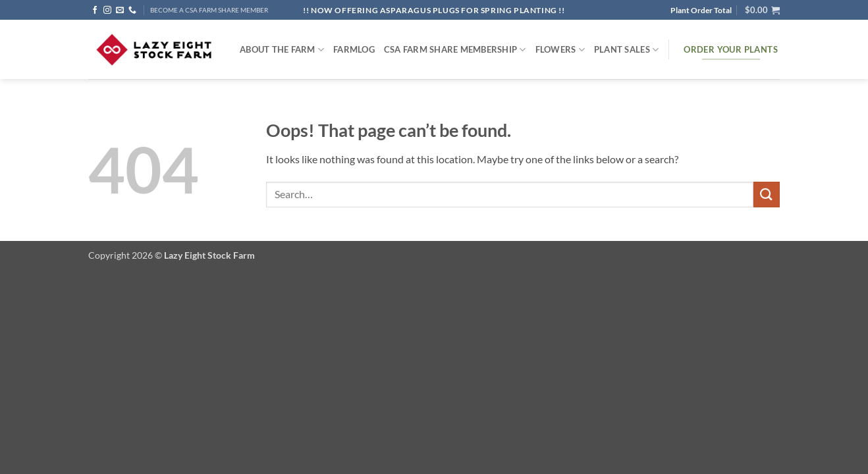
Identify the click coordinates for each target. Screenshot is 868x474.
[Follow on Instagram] (107, 11)
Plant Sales (626, 50)
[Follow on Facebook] (95, 11)
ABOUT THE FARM (282, 50)
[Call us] (132, 11)
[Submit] (767, 195)
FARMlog (354, 49)
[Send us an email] (120, 11)
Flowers (560, 50)
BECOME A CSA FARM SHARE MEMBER (209, 10)
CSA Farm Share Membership (455, 50)
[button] (762, 10)
